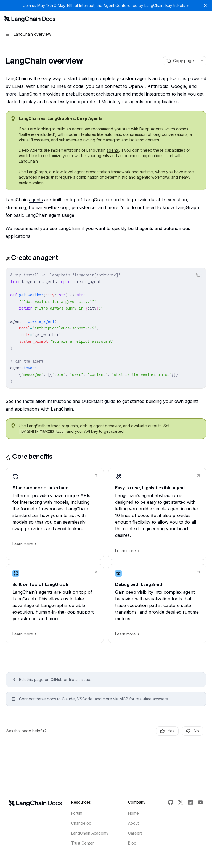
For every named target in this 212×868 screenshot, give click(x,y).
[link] (55, 514)
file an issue (79, 680)
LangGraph (37, 172)
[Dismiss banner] (205, 6)
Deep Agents (151, 129)
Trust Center (83, 843)
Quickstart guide (99, 401)
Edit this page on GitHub (41, 680)
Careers (135, 833)
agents (113, 150)
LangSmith (36, 426)
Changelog (81, 823)
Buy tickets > (177, 5)
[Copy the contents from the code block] (198, 275)
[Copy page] (180, 61)
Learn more (24, 544)
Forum (77, 813)
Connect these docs (38, 699)
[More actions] (205, 19)
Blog (132, 843)
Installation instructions (47, 401)
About (133, 823)
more (11, 94)
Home (133, 813)
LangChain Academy (90, 833)
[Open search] (194, 19)
